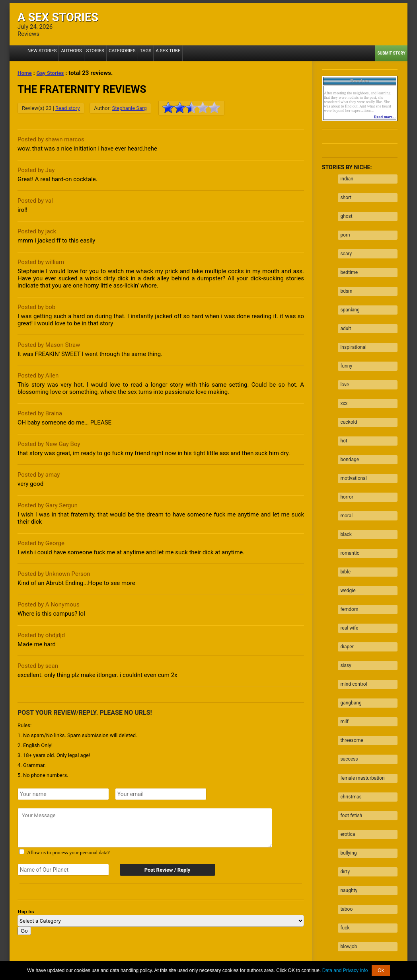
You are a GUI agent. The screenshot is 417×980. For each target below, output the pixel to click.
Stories (87, 53)
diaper (344, 565)
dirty (343, 752)
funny (344, 333)
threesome (349, 643)
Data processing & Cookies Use (166, 960)
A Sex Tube (152, 53)
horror (344, 441)
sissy (343, 581)
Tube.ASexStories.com (240, 954)
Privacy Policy (275, 960)
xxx (341, 364)
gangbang (348, 612)
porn (343, 224)
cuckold (346, 379)
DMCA (213, 960)
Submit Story (391, 53)
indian (344, 177)
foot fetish (349, 705)
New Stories (40, 53)
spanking (347, 286)
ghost (344, 208)
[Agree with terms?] (22, 852)
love (342, 348)
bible (343, 503)
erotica (345, 721)
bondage (347, 410)
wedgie (345, 519)
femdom (347, 534)
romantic (347, 488)
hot (341, 395)
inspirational (351, 317)
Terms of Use (240, 960)
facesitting (349, 829)
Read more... (385, 117)
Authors (66, 53)
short (343, 193)
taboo (344, 783)
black (344, 472)
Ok (381, 970)
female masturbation (360, 674)
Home (25, 73)
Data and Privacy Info (345, 970)
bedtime (347, 255)
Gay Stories (54, 73)
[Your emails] (161, 794)
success (347, 659)
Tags (132, 53)
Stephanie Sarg (129, 108)
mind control (351, 597)
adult (343, 301)
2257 (103, 960)
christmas (348, 690)
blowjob (346, 814)
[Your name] (63, 794)
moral (344, 457)
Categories (111, 53)
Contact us (307, 960)
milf (342, 628)
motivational (351, 426)
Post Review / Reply (163, 870)
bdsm (344, 270)
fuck (342, 798)
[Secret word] (63, 870)
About (120, 960)
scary (344, 239)
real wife (347, 550)
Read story (67, 108)
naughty (346, 767)
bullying (346, 736)
